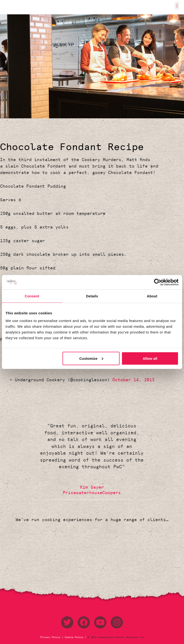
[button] (177, 6)
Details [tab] (92, 296)
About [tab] (152, 296)
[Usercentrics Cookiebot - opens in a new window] (158, 282)
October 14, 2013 (133, 380)
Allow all (150, 358)
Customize (91, 358)
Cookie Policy (74, 637)
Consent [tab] (32, 296)
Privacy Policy (51, 637)
